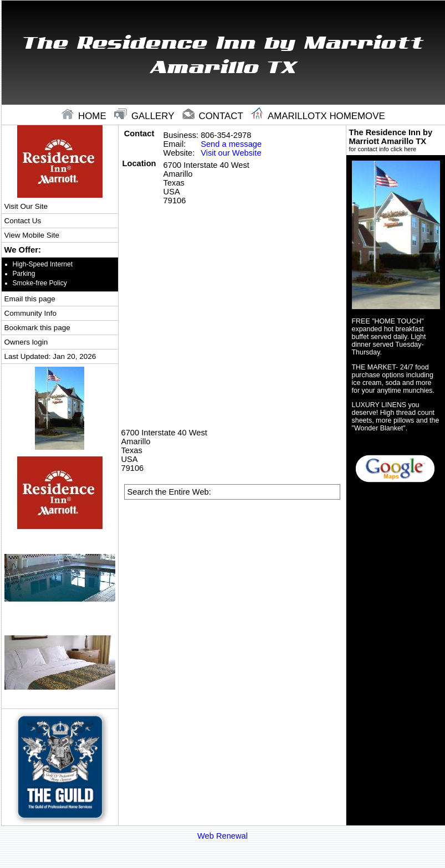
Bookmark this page (37, 328)
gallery (145, 116)
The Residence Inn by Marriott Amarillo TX (396, 140)
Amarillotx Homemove (318, 116)
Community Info (30, 313)
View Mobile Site (32, 235)
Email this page (30, 299)
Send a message (231, 144)
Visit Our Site (26, 206)
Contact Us (23, 221)
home (85, 116)
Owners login (26, 342)
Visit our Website (231, 153)
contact (214, 116)
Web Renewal (222, 836)
